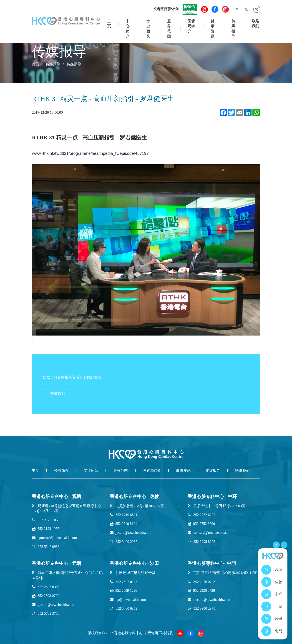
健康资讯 (213, 29)
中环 (279, 594)
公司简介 (61, 470)
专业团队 (148, 29)
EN (236, 9)
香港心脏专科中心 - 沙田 (135, 563)
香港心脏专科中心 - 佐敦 (135, 496)
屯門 (279, 631)
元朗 (279, 606)
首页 (35, 64)
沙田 (279, 619)
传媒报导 (233, 29)
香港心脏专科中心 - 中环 (212, 496)
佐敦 (279, 582)
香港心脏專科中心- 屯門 (212, 563)
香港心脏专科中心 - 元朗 (57, 563)
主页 (109, 24)
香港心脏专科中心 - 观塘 (57, 496)
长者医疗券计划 (175, 9)
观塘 (279, 570)
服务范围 (169, 29)
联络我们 (256, 24)
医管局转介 (191, 26)
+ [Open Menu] (284, 545)
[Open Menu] (276, 545)
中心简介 (128, 29)
